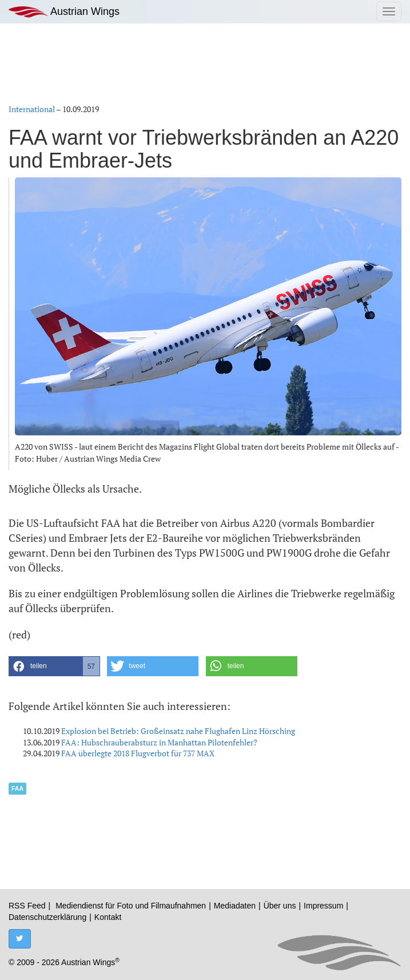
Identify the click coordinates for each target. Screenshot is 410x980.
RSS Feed (27, 906)
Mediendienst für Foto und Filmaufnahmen (131, 906)
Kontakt (108, 917)
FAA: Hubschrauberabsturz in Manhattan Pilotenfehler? (159, 742)
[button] (54, 666)
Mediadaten (235, 906)
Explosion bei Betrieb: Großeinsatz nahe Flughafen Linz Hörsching (178, 731)
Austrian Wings (64, 12)
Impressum (323, 906)
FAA (17, 788)
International (32, 109)
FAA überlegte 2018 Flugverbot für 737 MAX (138, 753)
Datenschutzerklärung (47, 917)
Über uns (280, 906)
